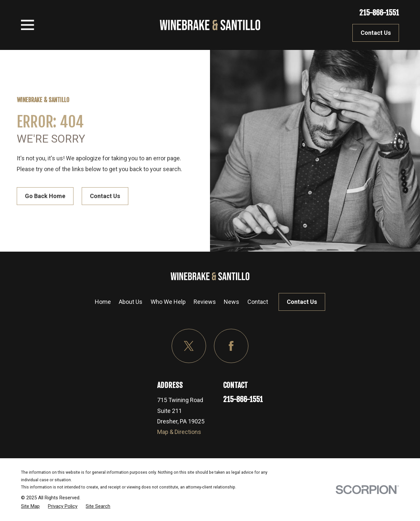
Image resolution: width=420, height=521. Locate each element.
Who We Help (168, 302)
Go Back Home (45, 196)
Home (103, 302)
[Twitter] (189, 346)
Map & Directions (179, 432)
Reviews (205, 302)
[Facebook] (231, 346)
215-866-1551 (379, 13)
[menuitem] (30, 506)
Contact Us (376, 33)
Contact (258, 302)
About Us (131, 302)
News (231, 302)
